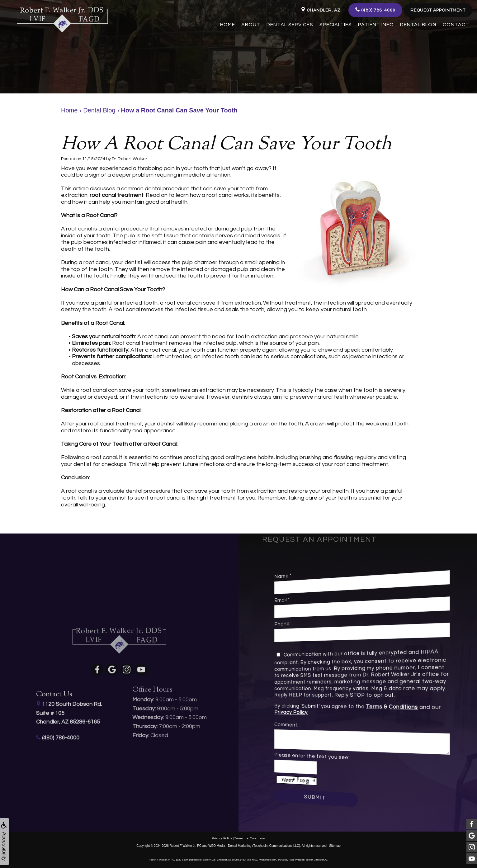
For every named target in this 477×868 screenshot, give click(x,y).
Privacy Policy (316, 712)
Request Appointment (438, 10)
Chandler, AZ (321, 10)
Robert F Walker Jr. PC (186, 845)
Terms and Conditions (250, 838)
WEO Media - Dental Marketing (230, 845)
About (251, 25)
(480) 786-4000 (375, 10)
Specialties (336, 25)
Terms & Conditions (381, 707)
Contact (456, 25)
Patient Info (376, 25)
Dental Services (290, 25)
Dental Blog (418, 25)
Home (228, 25)
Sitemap (335, 845)
